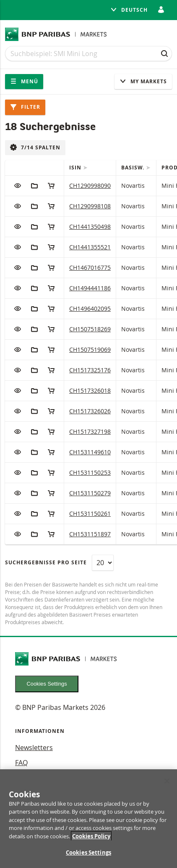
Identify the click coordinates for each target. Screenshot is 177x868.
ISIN (76, 168)
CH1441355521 (90, 247)
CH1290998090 (90, 186)
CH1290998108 (90, 206)
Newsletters (34, 748)
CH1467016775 (90, 268)
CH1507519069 (90, 350)
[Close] (167, 781)
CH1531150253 (90, 472)
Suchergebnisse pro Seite (46, 562)
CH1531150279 (90, 493)
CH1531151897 (90, 534)
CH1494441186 (90, 288)
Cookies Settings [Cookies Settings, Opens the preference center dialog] (88, 853)
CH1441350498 (90, 227)
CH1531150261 (90, 513)
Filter (25, 107)
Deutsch (129, 10)
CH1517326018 (90, 390)
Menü (24, 81)
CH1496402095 (90, 309)
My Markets (143, 81)
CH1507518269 (90, 329)
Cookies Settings (47, 684)
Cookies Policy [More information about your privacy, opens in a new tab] (91, 836)
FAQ (21, 763)
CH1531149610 (90, 452)
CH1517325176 (90, 370)
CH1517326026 (90, 411)
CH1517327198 (90, 431)
